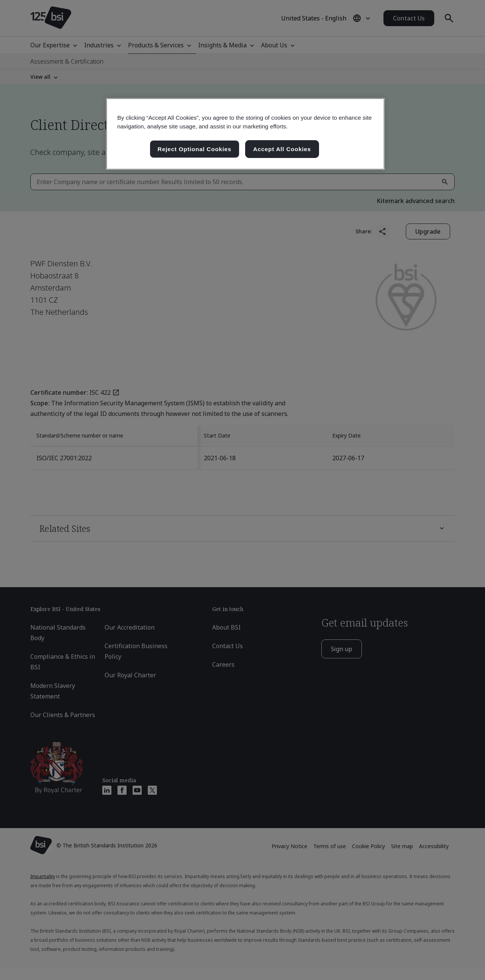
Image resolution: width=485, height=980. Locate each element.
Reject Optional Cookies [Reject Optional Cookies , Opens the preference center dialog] (195, 149)
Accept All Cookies (282, 149)
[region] (245, 134)
